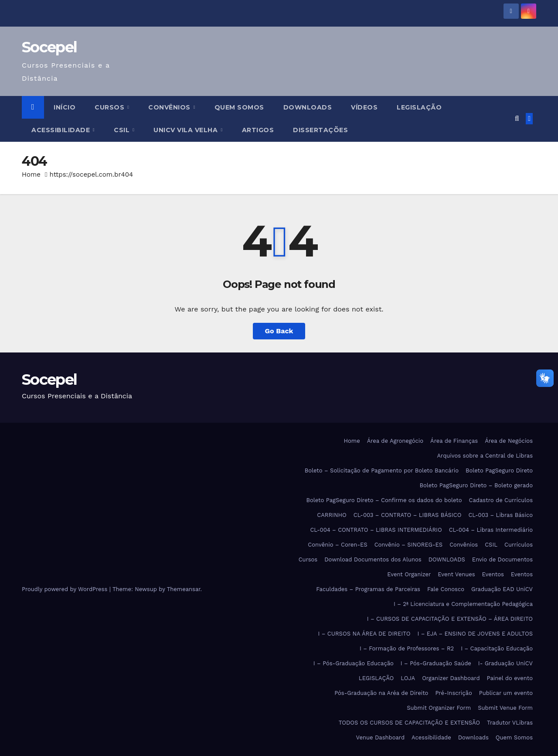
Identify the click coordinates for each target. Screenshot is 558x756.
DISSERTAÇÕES (320, 130)
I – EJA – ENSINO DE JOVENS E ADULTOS (475, 634)
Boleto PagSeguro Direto (499, 470)
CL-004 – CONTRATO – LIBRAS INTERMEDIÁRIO (376, 530)
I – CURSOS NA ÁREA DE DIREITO (364, 634)
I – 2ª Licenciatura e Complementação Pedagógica (463, 604)
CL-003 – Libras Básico (500, 515)
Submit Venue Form (505, 708)
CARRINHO (332, 515)
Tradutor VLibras (510, 723)
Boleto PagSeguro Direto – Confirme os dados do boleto (384, 500)
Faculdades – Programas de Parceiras (368, 589)
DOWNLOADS (308, 107)
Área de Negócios (509, 441)
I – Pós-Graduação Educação (354, 663)
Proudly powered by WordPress (66, 589)
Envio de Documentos (502, 559)
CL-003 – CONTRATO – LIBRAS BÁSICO (408, 515)
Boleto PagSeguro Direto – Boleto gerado (476, 485)
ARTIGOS (258, 130)
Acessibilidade (62, 130)
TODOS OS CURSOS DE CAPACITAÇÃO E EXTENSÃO (409, 723)
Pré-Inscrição (453, 693)
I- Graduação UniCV (505, 663)
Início (65, 107)
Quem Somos (239, 107)
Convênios (170, 107)
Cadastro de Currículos (501, 500)
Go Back (279, 331)
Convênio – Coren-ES (337, 545)
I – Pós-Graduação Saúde (436, 663)
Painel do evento (510, 678)
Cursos (111, 107)
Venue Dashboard (381, 737)
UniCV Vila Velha (187, 130)
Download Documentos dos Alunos (373, 559)
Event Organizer (409, 574)
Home (31, 174)
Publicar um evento (506, 693)
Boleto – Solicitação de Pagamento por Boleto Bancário (382, 470)
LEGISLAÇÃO (419, 107)
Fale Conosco (446, 589)
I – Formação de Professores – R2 (407, 648)
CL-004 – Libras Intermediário (491, 530)
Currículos (519, 545)
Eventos (493, 574)
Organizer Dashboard (451, 678)
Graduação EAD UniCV (502, 589)
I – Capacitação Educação (497, 648)
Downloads (473, 737)
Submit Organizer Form (439, 708)
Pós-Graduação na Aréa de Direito (381, 693)
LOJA (408, 678)
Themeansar (184, 589)
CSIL (123, 130)
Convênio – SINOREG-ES (409, 545)
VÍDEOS (364, 107)
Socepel (49, 47)
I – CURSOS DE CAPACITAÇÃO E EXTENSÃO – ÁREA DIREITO (450, 619)
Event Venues (456, 574)
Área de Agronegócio (395, 441)
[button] (517, 118)
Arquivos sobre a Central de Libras (485, 456)
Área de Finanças (454, 441)
